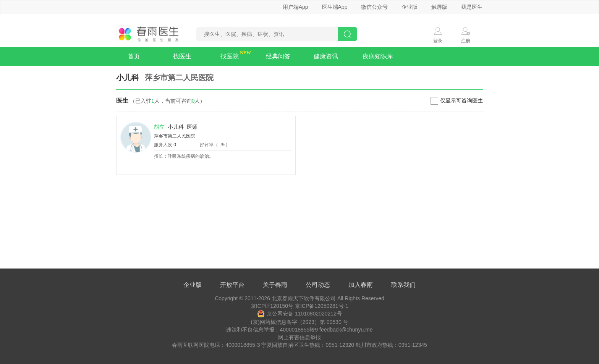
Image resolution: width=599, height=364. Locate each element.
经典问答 (278, 56)
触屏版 (439, 7)
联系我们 (403, 285)
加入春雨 (361, 285)
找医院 (230, 56)
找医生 (182, 56)
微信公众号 (374, 7)
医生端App (335, 7)
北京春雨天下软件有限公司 (304, 298)
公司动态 (318, 285)
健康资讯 (326, 56)
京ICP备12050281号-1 (322, 306)
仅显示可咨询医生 (461, 100)
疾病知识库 (378, 56)
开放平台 (232, 285)
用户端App (295, 7)
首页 (134, 56)
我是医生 (472, 7)
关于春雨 (275, 285)
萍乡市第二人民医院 (175, 136)
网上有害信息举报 (299, 337)
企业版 (410, 7)
